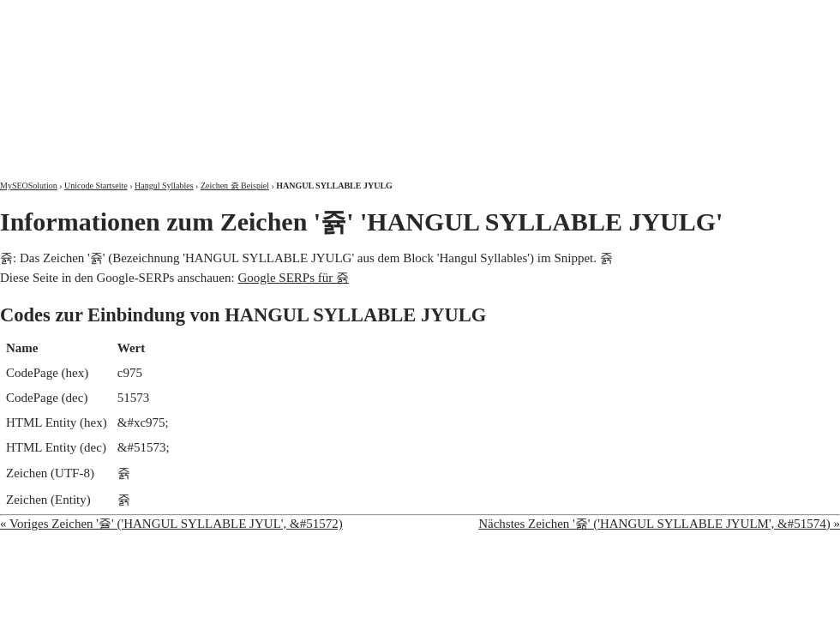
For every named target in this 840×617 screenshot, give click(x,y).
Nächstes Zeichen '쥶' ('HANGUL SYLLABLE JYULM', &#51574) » (659, 524)
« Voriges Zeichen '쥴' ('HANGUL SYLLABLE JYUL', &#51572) (171, 524)
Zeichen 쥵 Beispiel (235, 186)
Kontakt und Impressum (752, 15)
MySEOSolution (29, 186)
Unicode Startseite (96, 186)
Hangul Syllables (164, 186)
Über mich (621, 15)
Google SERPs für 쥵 (293, 278)
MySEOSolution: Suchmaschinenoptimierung (201, 77)
